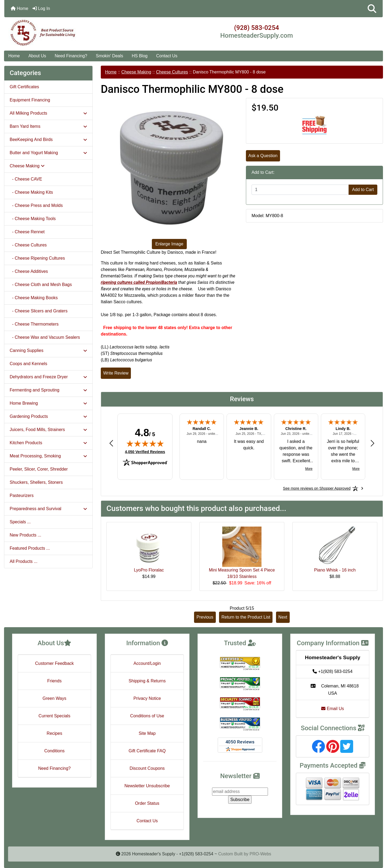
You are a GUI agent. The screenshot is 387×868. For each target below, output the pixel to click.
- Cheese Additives (29, 271)
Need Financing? (71, 56)
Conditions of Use (147, 716)
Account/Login (147, 663)
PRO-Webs (260, 854)
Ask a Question (263, 156)
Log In (41, 8)
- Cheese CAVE (26, 179)
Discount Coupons (147, 768)
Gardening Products (48, 416)
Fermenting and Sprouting (48, 390)
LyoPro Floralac (149, 570)
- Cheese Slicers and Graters (39, 311)
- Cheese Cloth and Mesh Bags (41, 285)
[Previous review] (111, 443)
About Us (37, 56)
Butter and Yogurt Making (48, 153)
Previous (205, 617)
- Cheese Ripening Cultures (37, 258)
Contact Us (167, 56)
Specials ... (20, 522)
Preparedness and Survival (48, 509)
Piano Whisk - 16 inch (335, 570)
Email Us (332, 709)
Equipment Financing (30, 100)
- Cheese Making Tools (33, 219)
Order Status (147, 803)
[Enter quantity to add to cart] (300, 190)
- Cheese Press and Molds (36, 205)
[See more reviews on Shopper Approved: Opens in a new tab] (317, 488)
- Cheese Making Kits (31, 192)
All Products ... (24, 561)
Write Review (116, 373)
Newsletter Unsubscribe (147, 786)
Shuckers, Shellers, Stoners (36, 482)
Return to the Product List (246, 617)
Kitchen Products (48, 443)
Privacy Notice (147, 698)
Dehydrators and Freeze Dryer (48, 377)
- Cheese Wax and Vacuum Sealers (45, 337)
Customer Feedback (54, 663)
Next (283, 617)
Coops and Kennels (28, 364)
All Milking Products (48, 113)
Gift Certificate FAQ (147, 751)
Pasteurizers (22, 495)
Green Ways (54, 698)
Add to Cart (363, 190)
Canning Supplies (48, 350)
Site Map (147, 733)
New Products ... (25, 535)
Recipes (55, 733)
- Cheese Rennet (27, 232)
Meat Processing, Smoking (48, 456)
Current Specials (54, 716)
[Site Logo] (67, 33)
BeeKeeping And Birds (48, 140)
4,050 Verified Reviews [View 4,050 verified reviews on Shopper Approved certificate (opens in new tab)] (145, 451)
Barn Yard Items (48, 126)
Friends (54, 681)
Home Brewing (48, 403)
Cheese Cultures (172, 72)
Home (19, 8)
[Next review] (372, 443)
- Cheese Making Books (34, 298)
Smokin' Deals (109, 56)
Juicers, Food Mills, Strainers (48, 430)
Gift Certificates (24, 87)
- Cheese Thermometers (34, 324)
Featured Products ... (30, 548)
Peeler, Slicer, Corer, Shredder (39, 469)
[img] (145, 443)
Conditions (55, 751)
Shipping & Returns (147, 681)
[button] (372, 9)
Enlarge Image (169, 244)
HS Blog (140, 56)
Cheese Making (136, 72)
